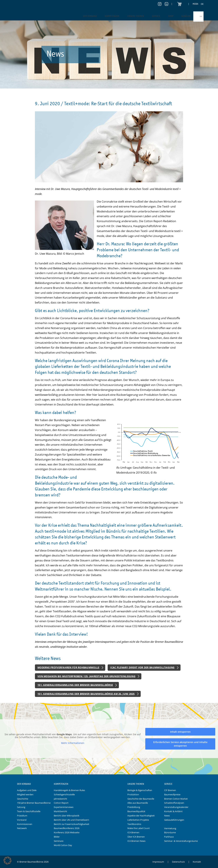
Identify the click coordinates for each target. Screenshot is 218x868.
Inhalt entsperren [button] (180, 732)
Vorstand (22, 820)
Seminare (59, 841)
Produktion (133, 794)
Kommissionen (25, 824)
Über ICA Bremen (136, 837)
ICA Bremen (133, 832)
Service (156, 16)
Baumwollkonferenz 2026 (67, 828)
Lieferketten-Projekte (138, 820)
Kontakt (197, 862)
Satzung (21, 807)
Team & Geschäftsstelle (29, 811)
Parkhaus (169, 837)
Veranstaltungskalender (176, 807)
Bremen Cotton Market (176, 799)
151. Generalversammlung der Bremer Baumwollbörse (75, 685)
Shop (171, 16)
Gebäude (186, 16)
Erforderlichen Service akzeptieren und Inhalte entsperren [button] (180, 744)
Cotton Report (61, 803)
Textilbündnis (134, 824)
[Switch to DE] (202, 4)
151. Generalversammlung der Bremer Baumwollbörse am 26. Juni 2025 (86, 694)
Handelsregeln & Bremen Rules (69, 790)
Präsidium (22, 816)
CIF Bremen (170, 790)
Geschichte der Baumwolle (141, 799)
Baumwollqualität (136, 811)
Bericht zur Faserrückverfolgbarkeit (72, 824)
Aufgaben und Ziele (27, 790)
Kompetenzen (112, 16)
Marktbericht (60, 811)
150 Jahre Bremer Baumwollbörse (34, 803)
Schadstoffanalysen (174, 803)
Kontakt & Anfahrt (173, 811)
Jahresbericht (60, 799)
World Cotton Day (63, 845)
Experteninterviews (64, 807)
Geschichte (23, 799)
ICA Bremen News (136, 841)
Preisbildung (134, 807)
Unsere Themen (136, 16)
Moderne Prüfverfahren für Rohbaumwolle (68, 667)
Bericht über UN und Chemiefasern (71, 820)
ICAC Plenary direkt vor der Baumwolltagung (142, 667)
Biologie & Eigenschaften (140, 790)
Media (195, 4)
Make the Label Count (139, 828)
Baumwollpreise (172, 794)
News (167, 816)
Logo (109, 784)
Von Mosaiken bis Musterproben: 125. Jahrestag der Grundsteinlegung (86, 676)
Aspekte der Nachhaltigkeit (141, 816)
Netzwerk (22, 828)
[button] (7, 861)
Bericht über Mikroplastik (67, 816)
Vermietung (170, 828)
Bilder (57, 837)
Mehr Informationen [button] (73, 743)
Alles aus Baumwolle (138, 803)
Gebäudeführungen (174, 820)
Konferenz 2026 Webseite (67, 832)
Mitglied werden (25, 794)
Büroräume (170, 832)
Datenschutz (178, 862)
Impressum (158, 862)
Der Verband (90, 16)
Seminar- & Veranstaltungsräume (181, 841)
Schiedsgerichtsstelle (64, 794)
